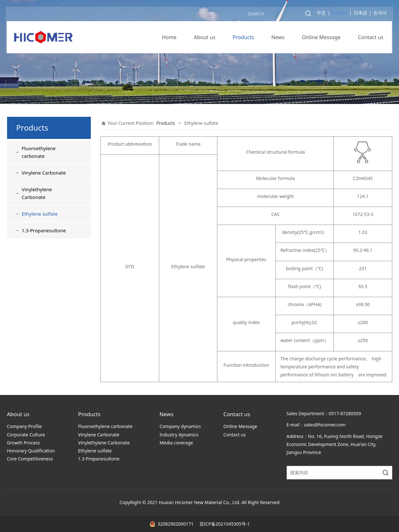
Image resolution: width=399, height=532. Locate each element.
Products (243, 39)
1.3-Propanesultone (44, 230)
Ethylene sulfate (40, 214)
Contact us (371, 39)
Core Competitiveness (30, 459)
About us (205, 39)
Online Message (321, 39)
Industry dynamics (179, 435)
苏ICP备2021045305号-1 (224, 524)
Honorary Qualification (31, 451)
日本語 (360, 14)
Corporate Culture (26, 435)
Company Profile (25, 426)
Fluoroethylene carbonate (39, 152)
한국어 (380, 14)
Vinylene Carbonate (44, 173)
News (278, 39)
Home (169, 39)
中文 (321, 14)
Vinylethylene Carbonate (37, 193)
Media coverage (176, 443)
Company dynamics (180, 426)
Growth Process (24, 443)
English (340, 14)
